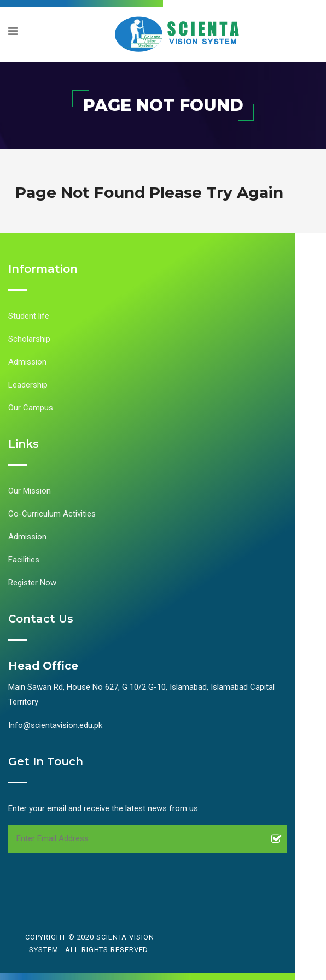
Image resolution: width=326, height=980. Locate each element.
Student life (29, 316)
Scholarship (29, 339)
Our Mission (30, 491)
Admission (27, 362)
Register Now (32, 583)
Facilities (24, 560)
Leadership (28, 385)
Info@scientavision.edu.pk (55, 725)
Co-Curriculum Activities (52, 514)
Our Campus (31, 408)
